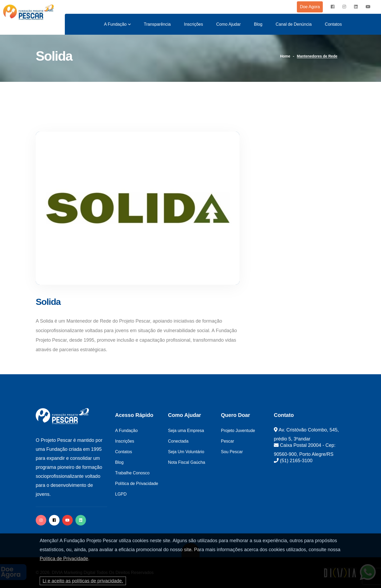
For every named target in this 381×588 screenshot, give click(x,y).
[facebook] (333, 7)
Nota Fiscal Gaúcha (187, 462)
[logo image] (28, 12)
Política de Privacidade (64, 559)
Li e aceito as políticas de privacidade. (83, 581)
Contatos (333, 24)
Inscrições (193, 24)
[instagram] (344, 7)
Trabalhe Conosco (132, 473)
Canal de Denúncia (294, 24)
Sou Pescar (232, 452)
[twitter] (81, 520)
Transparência (157, 24)
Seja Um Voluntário (186, 452)
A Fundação (115, 24)
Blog (258, 24)
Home (285, 56)
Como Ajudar (228, 24)
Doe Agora (310, 7)
